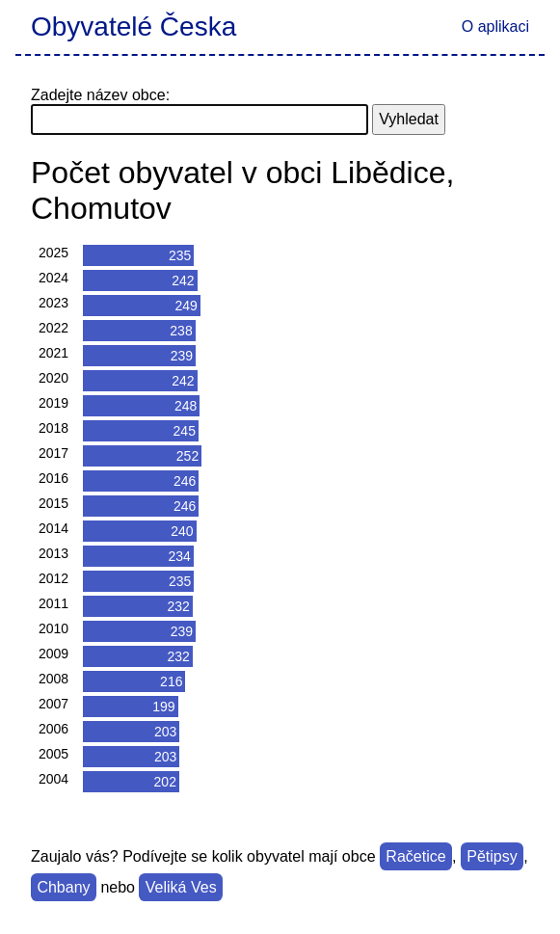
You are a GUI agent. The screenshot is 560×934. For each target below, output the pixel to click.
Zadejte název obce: (100, 95)
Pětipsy (492, 856)
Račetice (415, 856)
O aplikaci (495, 27)
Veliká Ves (181, 887)
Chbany (63, 887)
